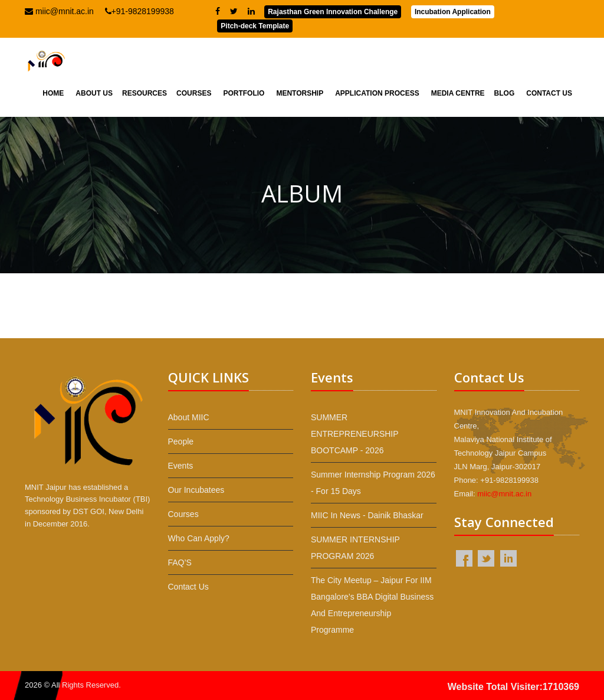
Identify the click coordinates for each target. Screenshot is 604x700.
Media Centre (458, 93)
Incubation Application (453, 12)
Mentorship (300, 93)
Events (181, 466)
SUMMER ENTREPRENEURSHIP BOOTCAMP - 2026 (354, 434)
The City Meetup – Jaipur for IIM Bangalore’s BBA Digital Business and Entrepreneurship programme (372, 605)
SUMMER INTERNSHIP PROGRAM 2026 (355, 548)
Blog (505, 93)
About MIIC (189, 417)
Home (53, 93)
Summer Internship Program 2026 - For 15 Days (373, 483)
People (181, 441)
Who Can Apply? (199, 538)
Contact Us (549, 93)
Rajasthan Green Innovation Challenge (333, 12)
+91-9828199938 (139, 11)
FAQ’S (180, 562)
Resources (145, 93)
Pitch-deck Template (255, 26)
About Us (94, 93)
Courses (194, 93)
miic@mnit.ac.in (59, 11)
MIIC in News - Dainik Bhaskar (367, 515)
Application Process (377, 93)
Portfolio (244, 93)
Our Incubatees (196, 490)
